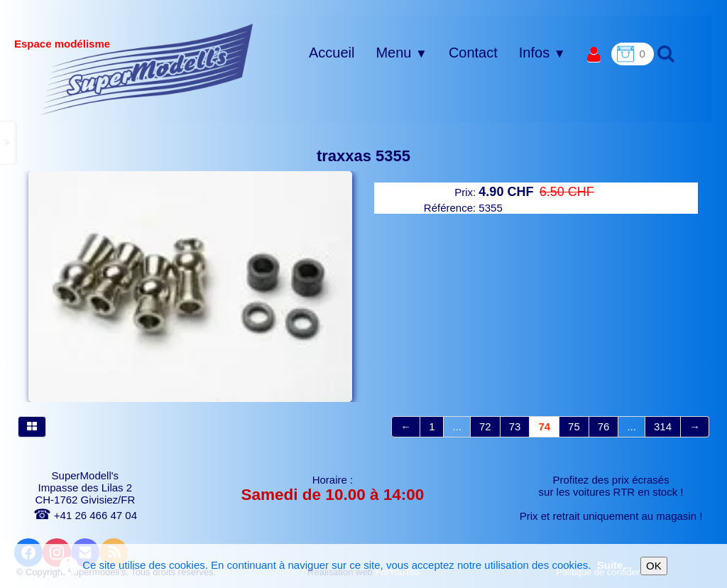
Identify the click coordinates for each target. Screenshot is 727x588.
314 (663, 426)
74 (544, 426)
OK (654, 566)
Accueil (332, 53)
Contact (473, 53)
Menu (401, 53)
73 (515, 426)
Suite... (614, 565)
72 (485, 426)
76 (604, 426)
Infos (542, 53)
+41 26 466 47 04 (85, 515)
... (457, 426)
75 (574, 426)
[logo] (147, 69)
